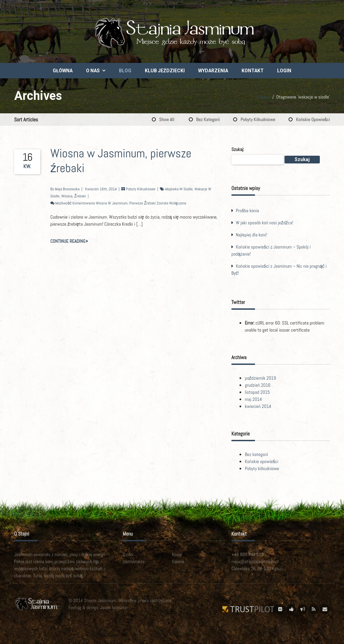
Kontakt (253, 71)
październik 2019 (261, 378)
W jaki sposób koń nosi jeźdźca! (265, 223)
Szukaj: (238, 149)
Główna (63, 71)
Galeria (178, 567)
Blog (125, 71)
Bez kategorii (208, 119)
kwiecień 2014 (258, 406)
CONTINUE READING (69, 241)
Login (284, 71)
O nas (93, 71)
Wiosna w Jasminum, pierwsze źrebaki (121, 161)
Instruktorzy (133, 567)
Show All (167, 119)
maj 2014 (253, 399)
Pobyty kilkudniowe (258, 119)
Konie (177, 560)
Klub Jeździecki (165, 71)
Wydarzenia (213, 71)
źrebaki (80, 196)
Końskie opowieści (313, 119)
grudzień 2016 (258, 385)
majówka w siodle (179, 189)
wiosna (67, 196)
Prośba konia (247, 211)
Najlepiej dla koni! (251, 235)
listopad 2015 (257, 392)
